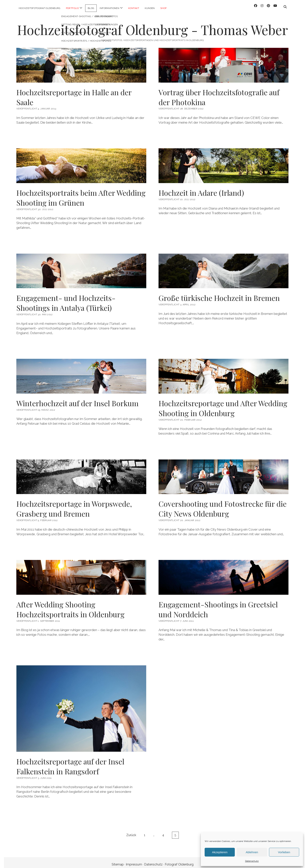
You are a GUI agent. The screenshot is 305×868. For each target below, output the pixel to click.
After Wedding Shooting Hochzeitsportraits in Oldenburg (70, 606)
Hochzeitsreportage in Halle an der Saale (74, 94)
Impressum (134, 861)
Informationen (109, 8)
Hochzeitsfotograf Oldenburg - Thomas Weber (152, 26)
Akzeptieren (220, 852)
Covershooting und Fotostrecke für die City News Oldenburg (223, 505)
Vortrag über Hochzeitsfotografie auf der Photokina (219, 94)
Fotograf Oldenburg (179, 861)
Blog (91, 8)
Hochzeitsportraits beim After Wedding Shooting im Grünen (81, 194)
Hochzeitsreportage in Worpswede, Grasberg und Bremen (74, 505)
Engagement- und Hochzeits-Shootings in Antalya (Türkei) (66, 299)
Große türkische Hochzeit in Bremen (219, 294)
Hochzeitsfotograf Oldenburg (40, 8)
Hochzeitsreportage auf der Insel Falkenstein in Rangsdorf (70, 763)
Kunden (150, 8)
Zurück (131, 832)
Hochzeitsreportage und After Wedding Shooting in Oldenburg (223, 405)
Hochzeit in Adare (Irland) (201, 189)
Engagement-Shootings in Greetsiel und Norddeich (218, 606)
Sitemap (118, 861)
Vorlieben (284, 852)
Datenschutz (252, 861)
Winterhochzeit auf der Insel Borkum (77, 400)
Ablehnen (252, 852)
